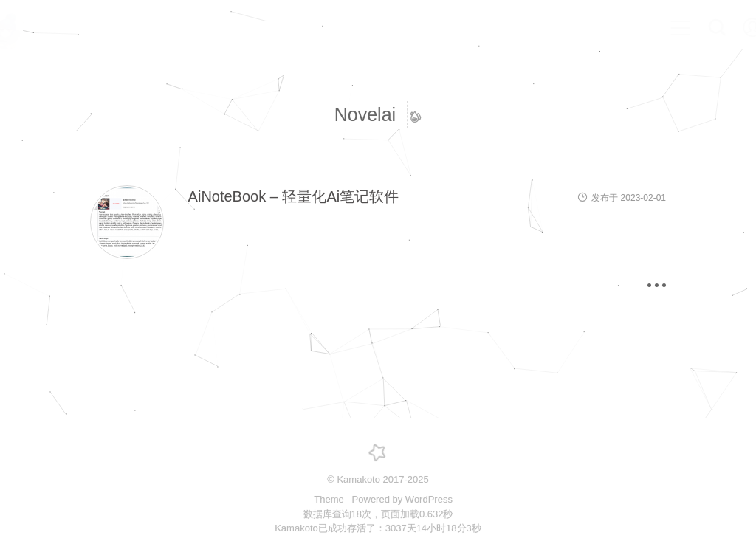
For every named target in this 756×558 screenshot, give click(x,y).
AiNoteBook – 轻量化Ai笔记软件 (294, 196)
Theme (330, 499)
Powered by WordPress (402, 499)
